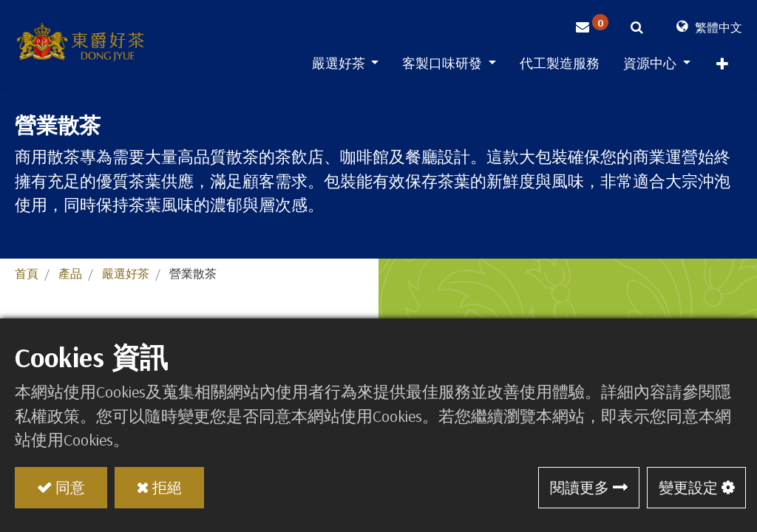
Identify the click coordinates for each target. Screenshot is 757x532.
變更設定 (688, 487)
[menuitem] (560, 66)
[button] (722, 67)
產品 (70, 273)
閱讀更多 (580, 487)
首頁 (27, 273)
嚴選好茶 (126, 273)
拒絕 (167, 487)
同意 (70, 487)
